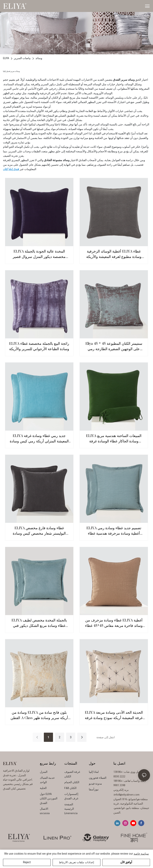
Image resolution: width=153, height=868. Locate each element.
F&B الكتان (70, 788)
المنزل (44, 772)
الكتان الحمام (72, 782)
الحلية (43, 788)
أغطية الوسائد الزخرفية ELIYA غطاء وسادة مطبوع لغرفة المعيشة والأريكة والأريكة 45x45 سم (114, 255)
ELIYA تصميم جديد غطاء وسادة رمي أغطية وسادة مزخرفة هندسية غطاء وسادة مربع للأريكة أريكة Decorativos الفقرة (114, 532)
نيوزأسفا (94, 790)
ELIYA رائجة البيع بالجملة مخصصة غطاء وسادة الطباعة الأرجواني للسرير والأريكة (39, 347)
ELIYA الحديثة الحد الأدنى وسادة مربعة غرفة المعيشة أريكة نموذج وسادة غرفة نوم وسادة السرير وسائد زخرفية (114, 716)
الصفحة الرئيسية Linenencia (71, 809)
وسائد (39, 58)
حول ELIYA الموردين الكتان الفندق (49, 799)
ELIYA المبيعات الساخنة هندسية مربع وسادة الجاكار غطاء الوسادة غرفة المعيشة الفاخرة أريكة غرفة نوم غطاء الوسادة (114, 439)
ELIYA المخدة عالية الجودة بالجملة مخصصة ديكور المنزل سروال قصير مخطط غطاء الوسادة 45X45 (39, 255)
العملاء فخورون (98, 778)
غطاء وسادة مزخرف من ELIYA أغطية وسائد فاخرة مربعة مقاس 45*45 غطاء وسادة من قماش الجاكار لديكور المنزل (114, 624)
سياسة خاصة (141, 854)
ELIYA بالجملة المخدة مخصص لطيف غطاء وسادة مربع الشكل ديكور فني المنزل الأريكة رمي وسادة (39, 624)
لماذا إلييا (94, 772)
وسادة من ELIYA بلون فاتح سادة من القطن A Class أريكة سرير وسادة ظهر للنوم (39, 716)
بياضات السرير (22, 58)
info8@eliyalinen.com (127, 795)
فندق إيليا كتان (11, 169)
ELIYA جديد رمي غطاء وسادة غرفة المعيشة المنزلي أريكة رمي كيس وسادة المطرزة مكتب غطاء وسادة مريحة (39, 439)
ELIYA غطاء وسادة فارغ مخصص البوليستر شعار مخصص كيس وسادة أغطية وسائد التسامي (39, 532)
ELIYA (6, 58)
